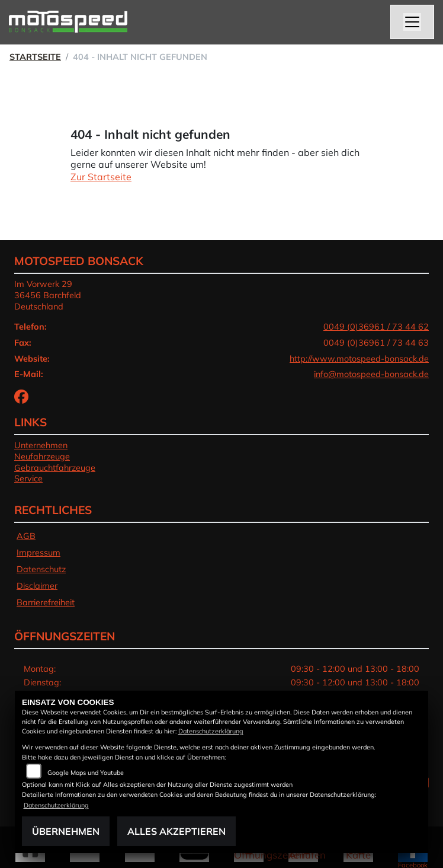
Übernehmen (66, 831)
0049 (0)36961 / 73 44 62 (376, 327)
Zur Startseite (101, 177)
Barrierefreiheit (46, 602)
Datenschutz (41, 569)
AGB (26, 536)
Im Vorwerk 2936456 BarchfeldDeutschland (48, 295)
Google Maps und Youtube (86, 773)
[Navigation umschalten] (412, 22)
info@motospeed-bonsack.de (371, 374)
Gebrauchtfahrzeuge (55, 468)
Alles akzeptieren (176, 831)
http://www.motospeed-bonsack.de (359, 359)
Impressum (38, 553)
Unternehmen (41, 445)
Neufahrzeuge (42, 457)
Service (28, 478)
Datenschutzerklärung (211, 731)
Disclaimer (37, 586)
